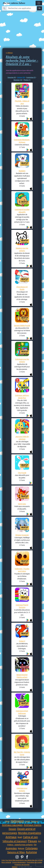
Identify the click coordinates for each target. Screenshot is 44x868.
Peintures (35, 821)
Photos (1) (27, 80)
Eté (35, 845)
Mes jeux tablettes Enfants (14, 3)
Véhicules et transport (15, 841)
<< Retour (9, 53)
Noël (20, 837)
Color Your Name (7, 860)
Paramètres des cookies (34, 862)
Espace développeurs (19, 862)
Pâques (32, 841)
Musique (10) (18, 80)
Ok (39, 8)
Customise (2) (31, 77)
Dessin (12, 829)
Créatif (27, 821)
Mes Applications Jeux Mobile (22, 860)
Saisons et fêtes (16, 852)
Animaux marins (33, 825)
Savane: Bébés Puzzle (22, 326)
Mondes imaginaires (30, 833)
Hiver (7, 821)
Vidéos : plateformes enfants (20, 845)
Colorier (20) (21, 77)
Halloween (17, 821)
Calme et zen (30, 837)
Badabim (22, 171)
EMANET (15, 867)
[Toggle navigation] (39, 3)
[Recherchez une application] (22, 8)
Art (39, 841)
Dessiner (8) (12, 77)
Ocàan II (22, 641)
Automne (31, 852)
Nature (21, 848)
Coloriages (31, 848)
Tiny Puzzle (22, 473)
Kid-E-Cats (22, 504)
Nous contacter (6, 862)
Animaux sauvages (12, 825)
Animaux (11, 837)
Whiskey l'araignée (22, 535)
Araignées (11, 848)
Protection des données (22, 865)
